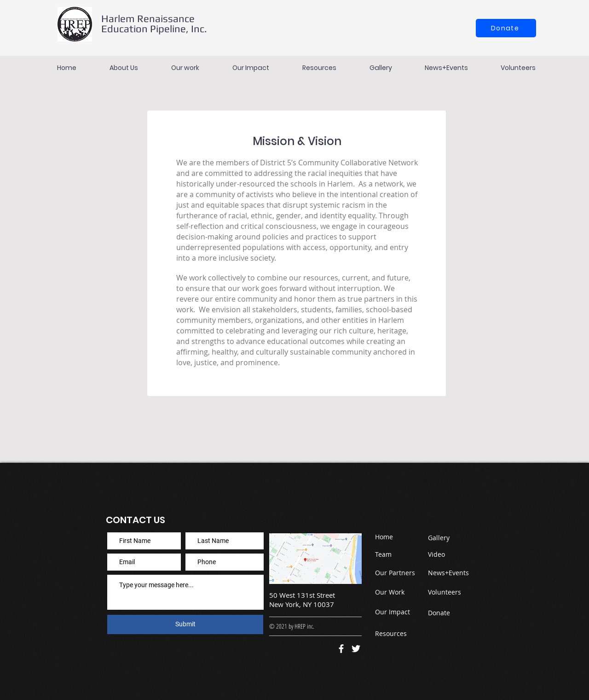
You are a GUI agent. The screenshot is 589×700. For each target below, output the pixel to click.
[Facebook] (341, 649)
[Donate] (506, 28)
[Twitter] (356, 649)
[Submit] (185, 624)
